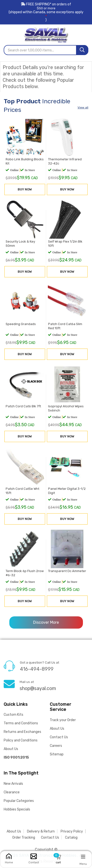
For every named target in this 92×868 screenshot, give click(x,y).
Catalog (71, 838)
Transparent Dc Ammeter (67, 571)
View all (83, 107)
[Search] (82, 50)
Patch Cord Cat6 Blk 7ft (23, 407)
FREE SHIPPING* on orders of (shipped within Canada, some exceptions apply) (46, 12)
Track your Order (63, 720)
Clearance (12, 792)
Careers (56, 746)
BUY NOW (25, 190)
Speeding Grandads (20, 324)
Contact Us (59, 737)
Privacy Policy (72, 831)
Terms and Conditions (21, 723)
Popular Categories (19, 801)
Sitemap (57, 754)
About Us (11, 749)
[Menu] (83, 856)
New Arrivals (13, 784)
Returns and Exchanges (22, 732)
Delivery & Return (41, 831)
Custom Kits (13, 715)
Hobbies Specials (17, 809)
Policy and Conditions (21, 740)
